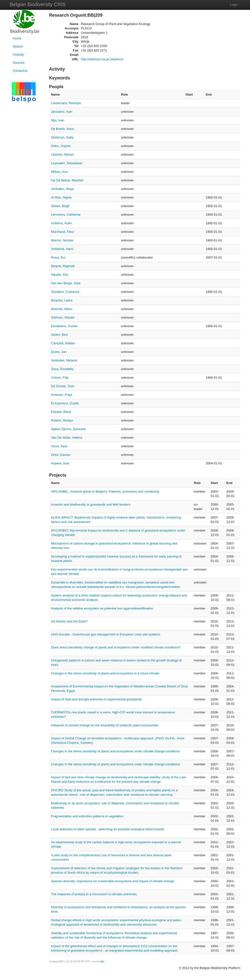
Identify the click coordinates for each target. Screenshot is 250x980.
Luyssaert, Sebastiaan (67, 163)
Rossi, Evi (58, 257)
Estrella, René (61, 412)
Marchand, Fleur (63, 232)
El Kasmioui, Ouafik (65, 403)
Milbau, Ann (59, 172)
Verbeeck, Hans (62, 249)
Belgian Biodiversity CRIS (38, 4)
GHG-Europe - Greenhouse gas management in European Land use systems (106, 634)
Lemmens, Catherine (66, 215)
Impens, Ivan (60, 463)
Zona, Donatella (62, 369)
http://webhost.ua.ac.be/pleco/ (102, 59)
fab (102, 961)
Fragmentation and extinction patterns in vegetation (87, 816)
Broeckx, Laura (62, 300)
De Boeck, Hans (62, 129)
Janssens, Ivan (62, 112)
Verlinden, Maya (62, 189)
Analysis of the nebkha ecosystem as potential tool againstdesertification (102, 608)
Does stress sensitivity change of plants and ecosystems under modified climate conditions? (116, 647)
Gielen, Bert (59, 335)
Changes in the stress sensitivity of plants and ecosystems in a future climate (105, 673)
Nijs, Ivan (57, 120)
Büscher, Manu (62, 309)
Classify (18, 55)
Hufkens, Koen (61, 223)
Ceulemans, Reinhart (66, 103)
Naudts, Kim (60, 275)
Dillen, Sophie (61, 146)
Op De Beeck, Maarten (67, 180)
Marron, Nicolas (62, 240)
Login (234, 5)
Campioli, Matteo (63, 343)
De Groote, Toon (63, 386)
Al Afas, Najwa (61, 197)
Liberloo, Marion (62, 155)
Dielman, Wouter (63, 317)
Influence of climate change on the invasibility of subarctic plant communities (105, 725)
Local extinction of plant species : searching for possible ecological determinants (107, 829)
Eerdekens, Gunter (64, 326)
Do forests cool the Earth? (69, 621)
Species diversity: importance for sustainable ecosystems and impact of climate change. (113, 881)
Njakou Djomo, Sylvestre (68, 429)
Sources (19, 63)
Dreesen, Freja (62, 395)
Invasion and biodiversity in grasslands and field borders (91, 504)
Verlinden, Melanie (64, 360)
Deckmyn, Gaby (62, 137)
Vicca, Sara (59, 446)
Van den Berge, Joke (66, 283)
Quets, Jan (59, 352)
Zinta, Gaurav (61, 455)
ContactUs (20, 71)
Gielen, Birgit (60, 206)
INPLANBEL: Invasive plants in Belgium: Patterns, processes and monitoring (105, 491)
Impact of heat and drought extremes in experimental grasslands (96, 699)
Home (17, 38)
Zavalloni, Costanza (65, 292)
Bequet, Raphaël (63, 266)
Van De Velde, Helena (67, 438)
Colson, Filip (60, 378)
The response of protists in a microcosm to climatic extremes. (94, 894)
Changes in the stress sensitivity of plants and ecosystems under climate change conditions (115, 751)
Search (18, 46)
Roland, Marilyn (62, 420)
